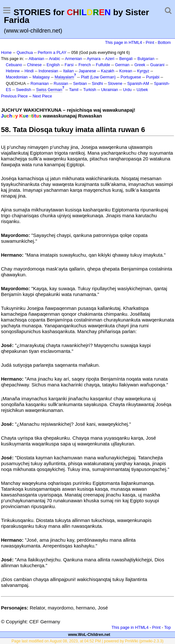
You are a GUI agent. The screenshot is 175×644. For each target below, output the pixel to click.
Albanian (36, 59)
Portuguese (131, 77)
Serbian (80, 84)
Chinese (34, 65)
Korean (126, 71)
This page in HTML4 (124, 42)
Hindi (29, 71)
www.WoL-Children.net (89, 635)
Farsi (69, 65)
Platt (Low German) (98, 77)
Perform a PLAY (52, 53)
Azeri (110, 59)
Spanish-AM (138, 84)
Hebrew (13, 71)
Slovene (115, 84)
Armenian (73, 59)
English (53, 65)
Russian (61, 84)
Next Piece (42, 96)
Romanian (40, 84)
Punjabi (153, 77)
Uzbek (142, 90)
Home (6, 53)
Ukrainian (110, 90)
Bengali (126, 59)
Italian (68, 71)
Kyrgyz (143, 71)
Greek (140, 65)
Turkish (90, 90)
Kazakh (108, 71)
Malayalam (64, 77)
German (122, 65)
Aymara (94, 59)
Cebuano (14, 65)
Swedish (24, 90)
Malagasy (41, 77)
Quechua (24, 53)
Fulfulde (103, 65)
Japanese (87, 71)
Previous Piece (14, 96)
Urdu (127, 90)
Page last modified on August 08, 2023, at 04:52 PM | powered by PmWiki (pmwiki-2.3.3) (87, 641)
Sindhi (97, 84)
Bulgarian (146, 59)
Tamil (74, 90)
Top (167, 627)
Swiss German (49, 90)
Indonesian (49, 71)
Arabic (55, 59)
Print (150, 42)
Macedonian (17, 77)
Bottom (164, 42)
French (85, 65)
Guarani (157, 65)
